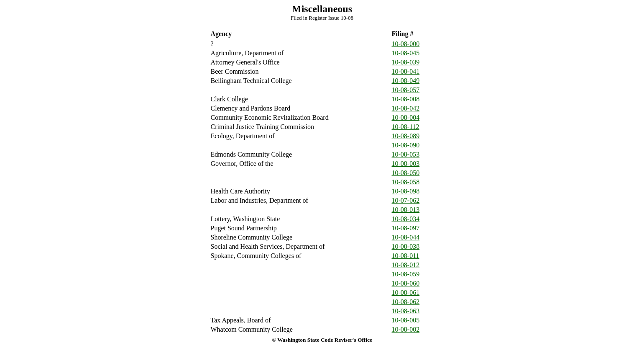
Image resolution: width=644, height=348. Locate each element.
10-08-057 (406, 90)
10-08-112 (406, 127)
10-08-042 (406, 108)
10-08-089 (406, 136)
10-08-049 (406, 81)
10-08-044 (406, 237)
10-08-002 (406, 329)
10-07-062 (406, 200)
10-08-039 (406, 62)
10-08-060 (406, 283)
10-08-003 (406, 164)
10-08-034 (406, 219)
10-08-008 (406, 99)
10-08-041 (406, 71)
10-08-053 (406, 154)
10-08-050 (406, 173)
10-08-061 (406, 293)
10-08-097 (406, 228)
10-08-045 (406, 53)
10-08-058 (406, 182)
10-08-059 (406, 274)
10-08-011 (406, 256)
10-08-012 (406, 265)
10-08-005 (406, 320)
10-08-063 (406, 311)
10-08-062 (406, 302)
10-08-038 (406, 246)
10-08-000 (406, 44)
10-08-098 (406, 191)
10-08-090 (406, 145)
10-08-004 (406, 117)
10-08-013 (406, 210)
